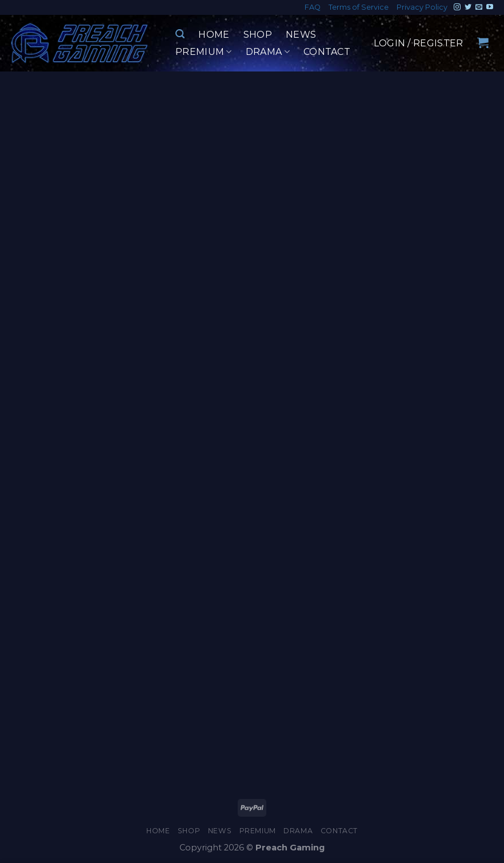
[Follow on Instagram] (457, 7)
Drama (268, 52)
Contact (327, 52)
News (301, 35)
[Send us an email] (479, 7)
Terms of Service (359, 7)
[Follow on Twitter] (468, 7)
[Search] (180, 34)
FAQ (313, 7)
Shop (258, 35)
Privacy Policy (422, 7)
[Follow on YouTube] (490, 7)
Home (214, 35)
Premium (204, 52)
